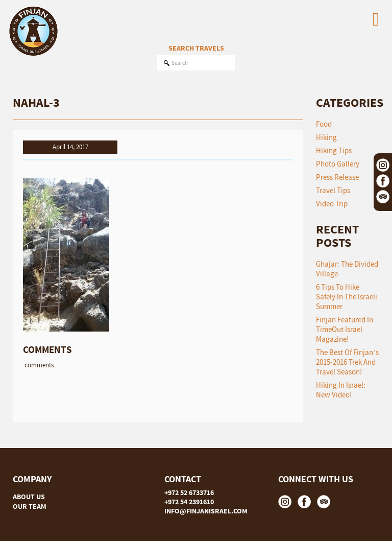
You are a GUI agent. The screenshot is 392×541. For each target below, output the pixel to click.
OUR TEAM (30, 506)
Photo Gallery (338, 164)
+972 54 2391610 (189, 502)
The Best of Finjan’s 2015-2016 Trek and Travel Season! (347, 362)
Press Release (337, 177)
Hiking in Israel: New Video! (341, 390)
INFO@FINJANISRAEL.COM (206, 511)
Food (324, 124)
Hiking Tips (334, 150)
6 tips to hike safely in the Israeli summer (347, 297)
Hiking (326, 137)
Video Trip (332, 204)
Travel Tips (333, 190)
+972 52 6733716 (189, 492)
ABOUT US (29, 497)
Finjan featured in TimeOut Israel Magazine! (345, 329)
